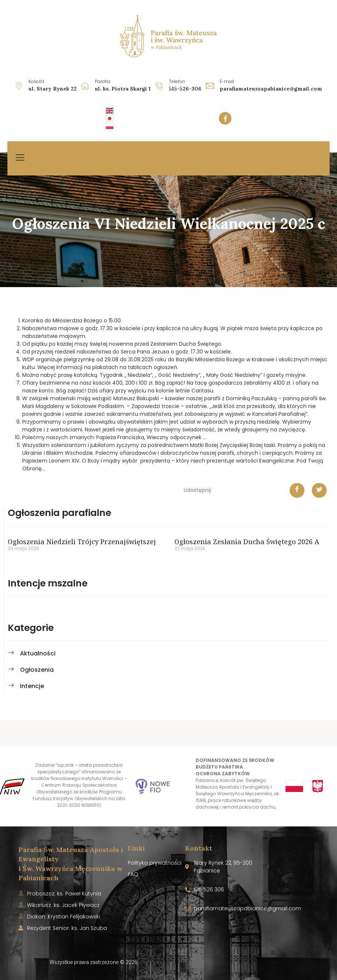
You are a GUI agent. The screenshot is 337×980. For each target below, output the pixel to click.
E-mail (227, 81)
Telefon (177, 81)
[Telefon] (159, 86)
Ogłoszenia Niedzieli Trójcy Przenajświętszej (82, 542)
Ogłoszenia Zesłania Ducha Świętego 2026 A (247, 542)
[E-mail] (210, 86)
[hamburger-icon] (20, 158)
